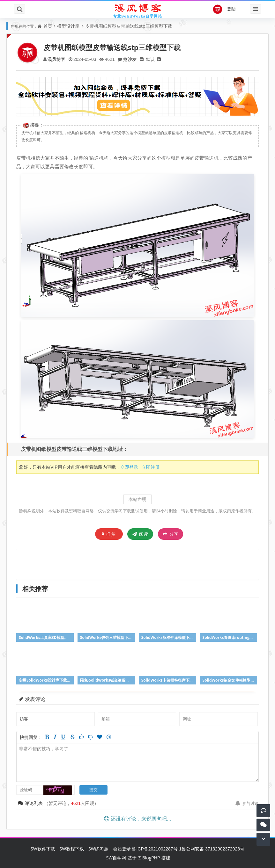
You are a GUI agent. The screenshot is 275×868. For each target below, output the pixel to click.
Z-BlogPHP (149, 858)
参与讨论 (247, 803)
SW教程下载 (72, 849)
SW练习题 (98, 849)
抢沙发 (130, 59)
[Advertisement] (137, 564)
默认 (150, 59)
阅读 (140, 534)
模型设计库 (68, 26)
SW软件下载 (43, 849)
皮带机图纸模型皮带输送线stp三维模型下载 (129, 26)
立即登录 (129, 467)
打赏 (109, 534)
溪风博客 (56, 59)
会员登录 (122, 849)
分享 (171, 534)
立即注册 (151, 467)
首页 (48, 26)
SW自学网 (116, 858)
